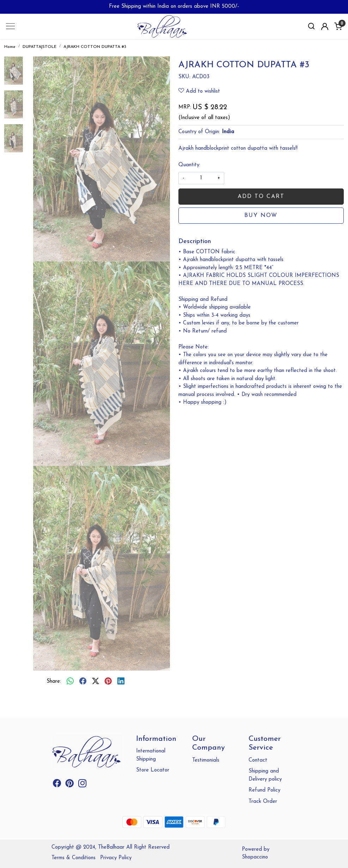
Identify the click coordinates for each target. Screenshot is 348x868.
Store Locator (153, 770)
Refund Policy (264, 790)
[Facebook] (57, 785)
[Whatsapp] (70, 682)
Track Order (263, 802)
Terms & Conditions (74, 858)
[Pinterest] (70, 785)
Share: (54, 681)
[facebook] (83, 682)
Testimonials (206, 760)
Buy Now (261, 216)
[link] (311, 26)
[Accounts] (325, 26)
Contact (258, 760)
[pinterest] (108, 682)
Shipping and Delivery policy (265, 775)
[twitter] (96, 682)
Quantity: (189, 165)
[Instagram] (82, 785)
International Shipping (151, 755)
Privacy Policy (116, 858)
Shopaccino (255, 857)
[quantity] (201, 178)
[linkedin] (121, 682)
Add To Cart (261, 197)
